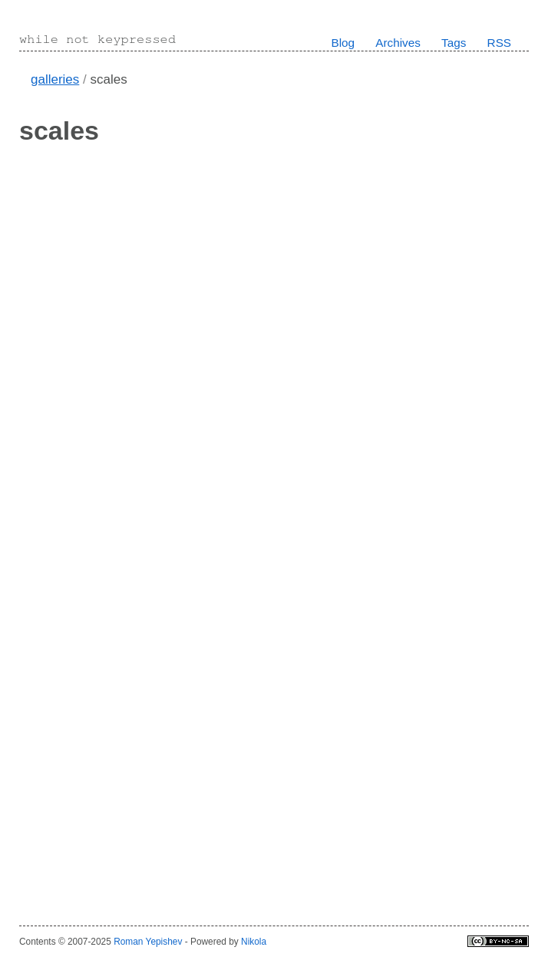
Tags (454, 43)
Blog (343, 43)
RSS (499, 43)
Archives (398, 43)
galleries (55, 79)
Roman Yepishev (148, 942)
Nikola (254, 942)
